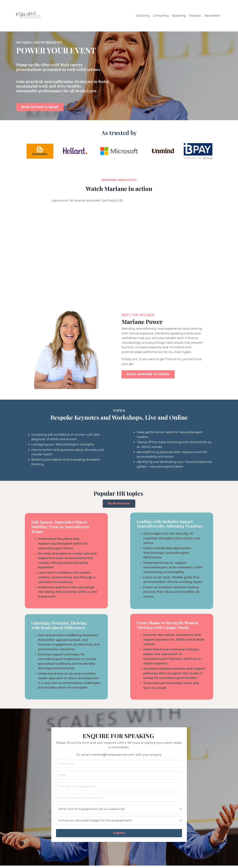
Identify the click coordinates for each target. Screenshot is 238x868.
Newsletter (212, 16)
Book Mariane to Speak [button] (40, 107)
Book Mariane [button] (119, 504)
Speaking (179, 16)
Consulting (161, 16)
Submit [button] (119, 835)
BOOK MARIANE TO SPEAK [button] (148, 374)
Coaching (142, 16)
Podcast (195, 16)
